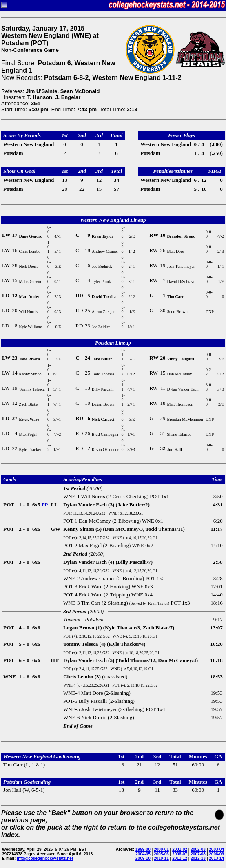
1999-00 (143, 849)
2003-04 (216, 849)
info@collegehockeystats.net (45, 858)
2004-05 (143, 854)
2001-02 (180, 849)
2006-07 (180, 854)
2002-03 (198, 849)
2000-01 (161, 849)
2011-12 (180, 858)
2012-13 (198, 858)
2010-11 (161, 858)
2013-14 (216, 858)
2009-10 (143, 858)
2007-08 (198, 854)
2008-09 (216, 854)
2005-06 (161, 854)
